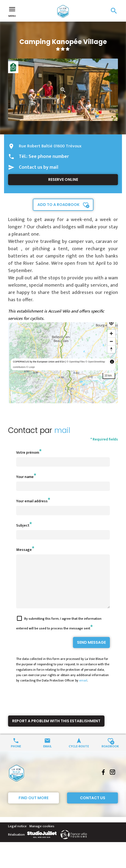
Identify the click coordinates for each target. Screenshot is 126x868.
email (83, 690)
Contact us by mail (38, 167)
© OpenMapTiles (76, 362)
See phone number (49, 157)
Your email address (32, 501)
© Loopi (31, 367)
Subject (23, 525)
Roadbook (110, 756)
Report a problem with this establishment (56, 731)
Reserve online (63, 179)
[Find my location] (111, 323)
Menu (12, 11)
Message (24, 550)
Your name (25, 477)
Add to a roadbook (58, 205)
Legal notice (17, 836)
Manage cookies (42, 836)
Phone (16, 756)
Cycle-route (79, 756)
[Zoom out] (111, 341)
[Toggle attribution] (112, 362)
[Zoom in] (111, 333)
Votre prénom (28, 452)
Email (47, 756)
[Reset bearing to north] (111, 349)
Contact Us (93, 808)
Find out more (34, 808)
